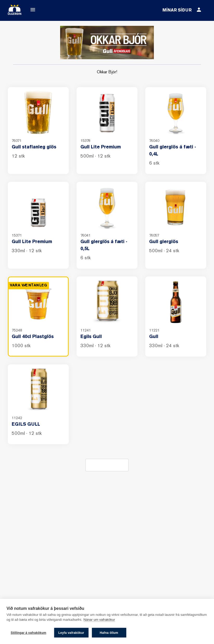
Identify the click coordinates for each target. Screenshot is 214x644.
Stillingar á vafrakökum (29, 633)
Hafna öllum (109, 633)
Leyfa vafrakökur (71, 633)
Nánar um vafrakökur (99, 620)
